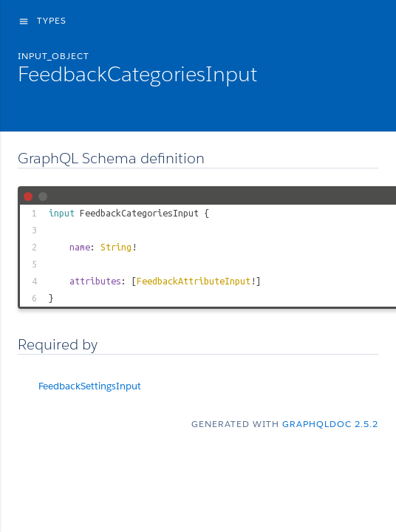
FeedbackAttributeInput (194, 281)
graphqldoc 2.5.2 (330, 424)
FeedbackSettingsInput (90, 386)
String (116, 247)
